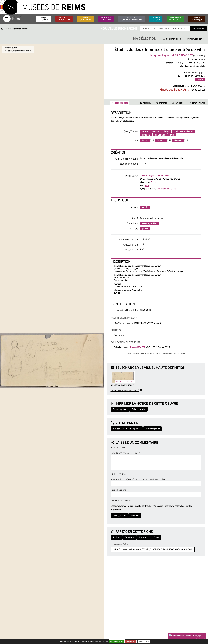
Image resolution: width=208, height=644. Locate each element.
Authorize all (117, 641)
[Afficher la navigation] (7, 19)
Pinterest (144, 538)
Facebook (130, 538)
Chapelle (156, 19)
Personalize (144, 641)
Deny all (131, 641)
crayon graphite (149, 224)
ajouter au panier (173, 39)
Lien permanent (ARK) (119, 544)
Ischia (145, 141)
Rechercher (198, 29)
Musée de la (106, 19)
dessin (200, 79)
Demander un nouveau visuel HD (125, 391)
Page (44, 19)
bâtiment (146, 135)
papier (145, 229)
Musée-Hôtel (175, 19)
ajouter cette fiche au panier (127, 429)
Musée (86, 19)
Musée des (64, 19)
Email (156, 538)
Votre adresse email (119, 490)
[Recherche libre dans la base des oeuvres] (165, 29)
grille (172, 135)
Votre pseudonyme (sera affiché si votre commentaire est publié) (138, 480)
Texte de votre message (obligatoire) (126, 453)
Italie (147, 186)
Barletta (161, 141)
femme (156, 132)
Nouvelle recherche (119, 29)
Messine (178, 141)
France (154, 182)
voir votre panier (196, 39)
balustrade (160, 135)
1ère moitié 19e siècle (166, 189)
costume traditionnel (183, 132)
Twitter (116, 538)
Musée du (131, 19)
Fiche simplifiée (120, 409)
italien (166, 132)
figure (145, 132)
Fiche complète (138, 409)
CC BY (131, 385)
